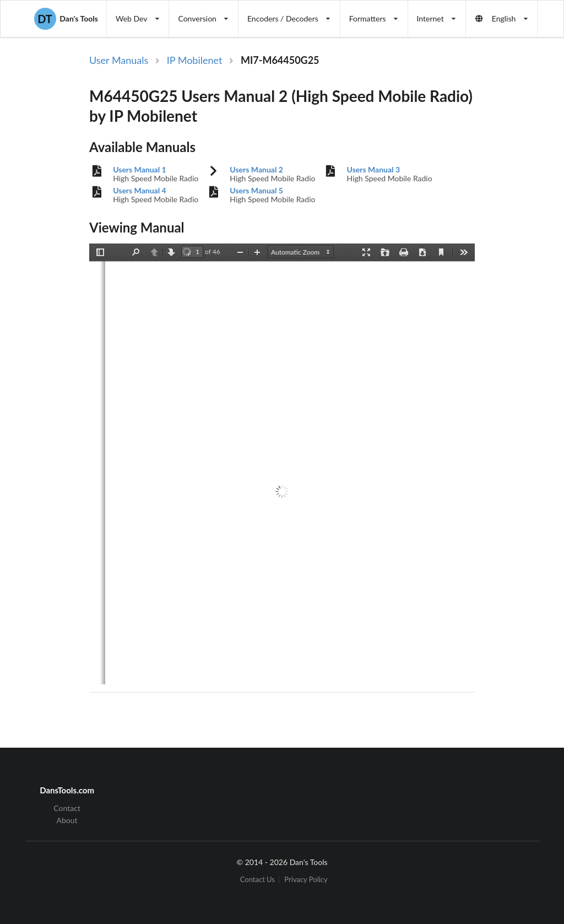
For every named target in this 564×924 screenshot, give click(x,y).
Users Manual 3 (374, 170)
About (67, 820)
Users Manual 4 (140, 191)
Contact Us (257, 880)
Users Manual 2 (256, 170)
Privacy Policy (306, 880)
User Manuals (119, 60)
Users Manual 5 (256, 191)
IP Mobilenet (195, 60)
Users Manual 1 (140, 170)
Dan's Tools (66, 19)
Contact (67, 808)
